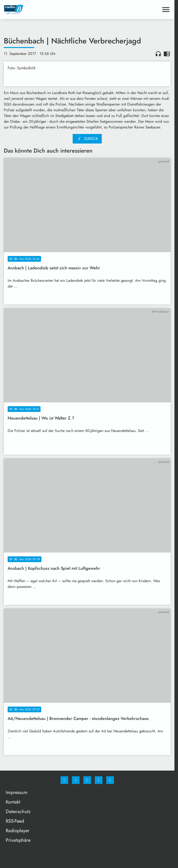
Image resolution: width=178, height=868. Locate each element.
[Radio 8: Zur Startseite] (46, 10)
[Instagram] (76, 780)
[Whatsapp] (87, 780)
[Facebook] (64, 780)
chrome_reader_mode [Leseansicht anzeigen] (167, 54)
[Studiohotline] (99, 780)
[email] (110, 780)
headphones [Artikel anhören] (158, 54)
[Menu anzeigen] (166, 10)
